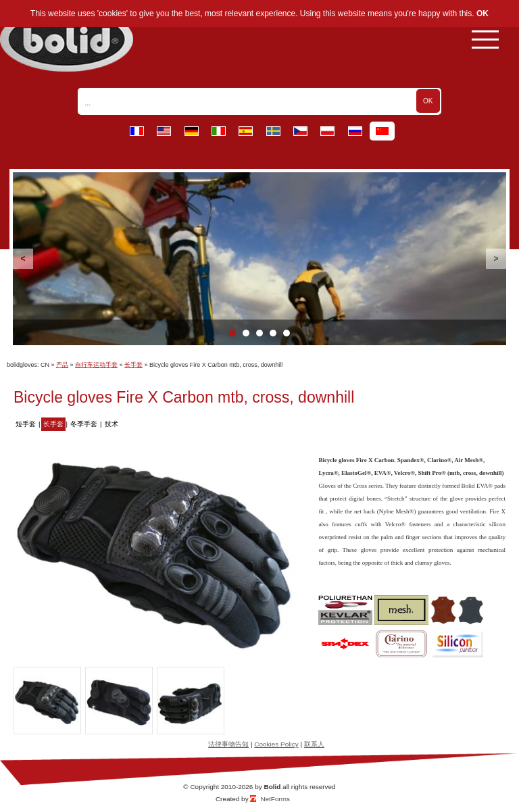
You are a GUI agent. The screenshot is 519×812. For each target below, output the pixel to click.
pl (327, 131)
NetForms (275, 799)
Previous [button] (23, 259)
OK (483, 14)
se (273, 131)
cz (300, 131)
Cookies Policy (276, 744)
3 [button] (259, 333)
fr (137, 131)
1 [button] (232, 333)
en (164, 131)
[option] (259, 259)
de (192, 131)
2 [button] (246, 333)
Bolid (272, 787)
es (246, 131)
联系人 (314, 744)
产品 (62, 365)
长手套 (133, 365)
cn (382, 131)
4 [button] (273, 333)
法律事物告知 (228, 744)
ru (355, 131)
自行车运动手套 (96, 365)
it (219, 131)
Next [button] (496, 259)
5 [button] (287, 333)
